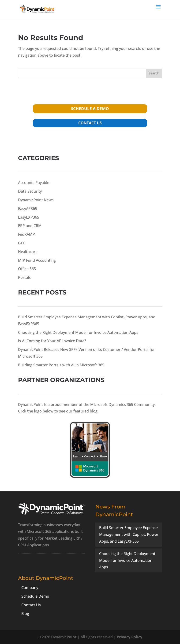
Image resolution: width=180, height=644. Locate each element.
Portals (24, 277)
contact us (90, 123)
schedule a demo (90, 109)
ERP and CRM (30, 226)
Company (30, 588)
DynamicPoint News (36, 200)
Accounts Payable (34, 183)
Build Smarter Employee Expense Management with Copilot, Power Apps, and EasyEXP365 (129, 534)
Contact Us (31, 605)
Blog (25, 614)
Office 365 (27, 269)
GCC (22, 243)
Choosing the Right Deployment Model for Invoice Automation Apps (78, 332)
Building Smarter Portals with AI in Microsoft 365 (61, 365)
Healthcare (28, 252)
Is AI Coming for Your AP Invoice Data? (52, 341)
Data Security (30, 191)
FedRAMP (26, 234)
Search (154, 73)
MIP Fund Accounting (37, 260)
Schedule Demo (35, 596)
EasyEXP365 (29, 217)
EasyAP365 (28, 209)
